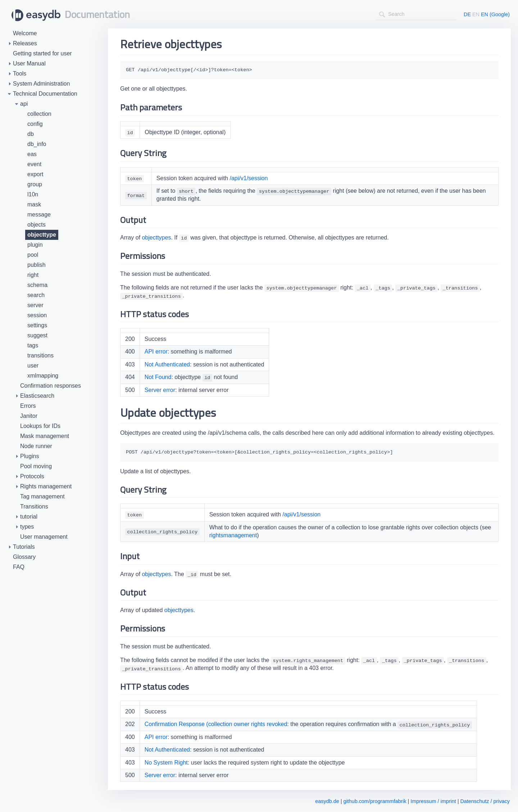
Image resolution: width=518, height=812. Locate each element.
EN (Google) (495, 14)
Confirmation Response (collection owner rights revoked (216, 724)
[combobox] (416, 14)
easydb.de (327, 801)
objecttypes (156, 238)
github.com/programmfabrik (375, 801)
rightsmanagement (233, 535)
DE (467, 14)
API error (156, 352)
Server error (160, 390)
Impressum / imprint (433, 801)
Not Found (158, 377)
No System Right (166, 763)
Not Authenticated (167, 364)
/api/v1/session (249, 178)
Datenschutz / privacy (485, 801)
